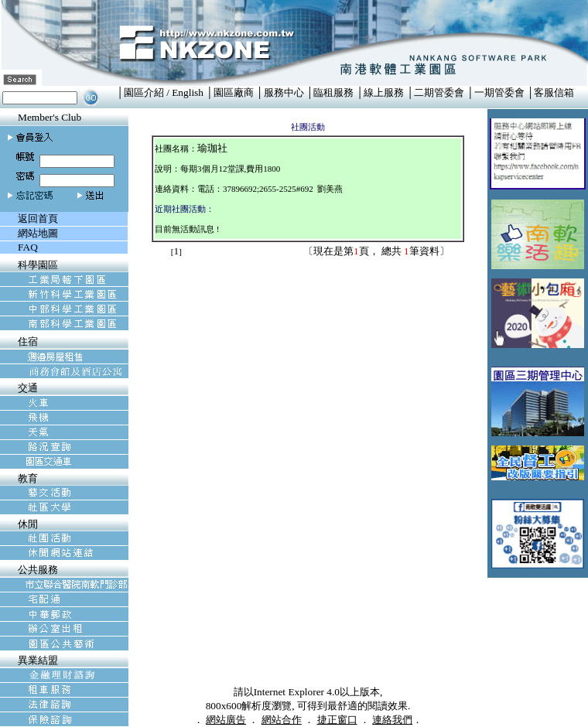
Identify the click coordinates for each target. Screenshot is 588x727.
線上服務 (384, 92)
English (188, 92)
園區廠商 (234, 92)
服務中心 (284, 92)
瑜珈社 (212, 148)
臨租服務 (333, 92)
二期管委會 (439, 92)
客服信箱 (554, 92)
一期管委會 (499, 92)
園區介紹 (144, 92)
